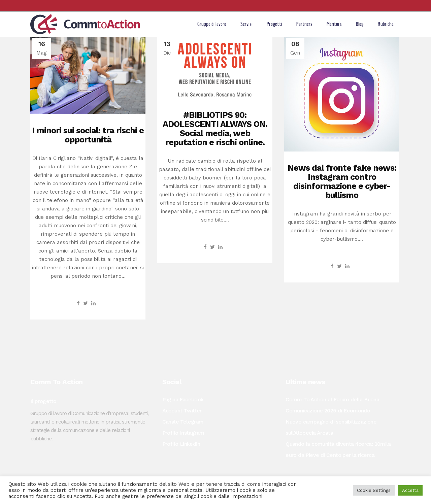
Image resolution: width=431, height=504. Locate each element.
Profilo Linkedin (181, 444)
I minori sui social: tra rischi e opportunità (88, 135)
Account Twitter (182, 411)
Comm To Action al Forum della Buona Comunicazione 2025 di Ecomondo (332, 405)
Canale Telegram (183, 422)
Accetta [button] (410, 490)
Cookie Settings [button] (374, 490)
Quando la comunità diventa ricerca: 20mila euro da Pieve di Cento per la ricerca (338, 449)
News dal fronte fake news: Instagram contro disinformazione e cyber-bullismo (342, 181)
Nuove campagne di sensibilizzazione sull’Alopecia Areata (331, 427)
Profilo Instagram (183, 433)
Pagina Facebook (183, 399)
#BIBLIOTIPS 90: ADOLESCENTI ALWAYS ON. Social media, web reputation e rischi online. (215, 129)
